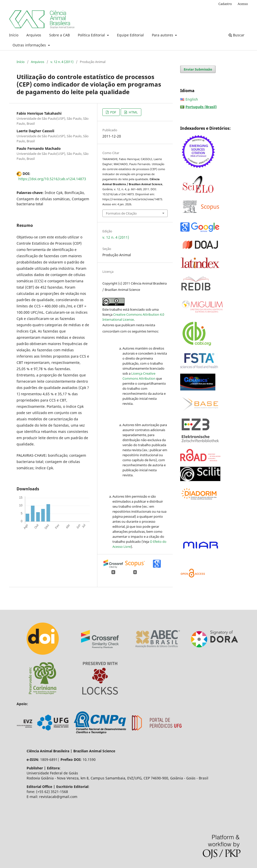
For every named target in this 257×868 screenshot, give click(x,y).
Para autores (163, 35)
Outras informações (30, 45)
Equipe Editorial (130, 35)
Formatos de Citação (121, 213)
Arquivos (34, 35)
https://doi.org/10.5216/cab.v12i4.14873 (52, 179)
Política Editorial (92, 35)
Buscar (237, 35)
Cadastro (225, 4)
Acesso (243, 4)
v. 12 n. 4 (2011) (62, 62)
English (192, 99)
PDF (113, 112)
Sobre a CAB (59, 35)
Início (14, 35)
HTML (133, 112)
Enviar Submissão (198, 69)
